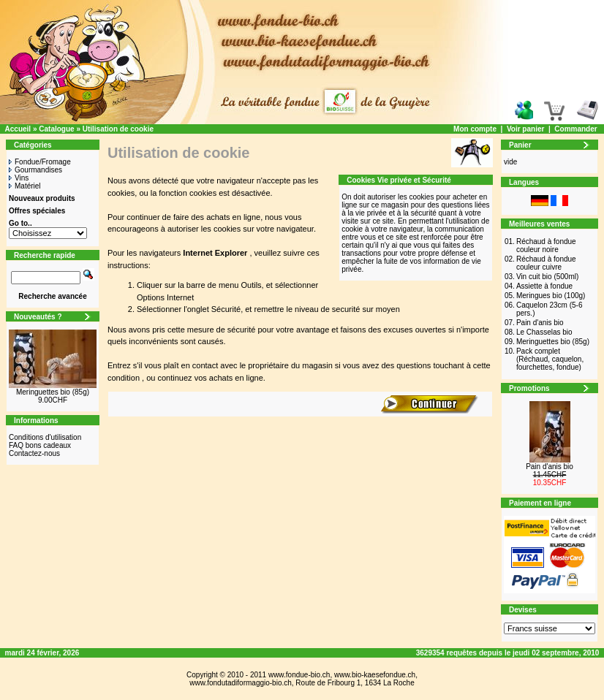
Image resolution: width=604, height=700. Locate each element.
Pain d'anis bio (540, 323)
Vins (19, 178)
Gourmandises (35, 170)
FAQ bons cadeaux (40, 445)
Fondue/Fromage (40, 162)
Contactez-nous (34, 453)
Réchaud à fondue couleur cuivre (546, 263)
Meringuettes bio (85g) (53, 392)
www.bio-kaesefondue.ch (375, 675)
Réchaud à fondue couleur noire (546, 246)
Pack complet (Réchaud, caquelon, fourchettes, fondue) (550, 359)
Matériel (25, 186)
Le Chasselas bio (544, 332)
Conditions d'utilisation (45, 437)
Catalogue (56, 129)
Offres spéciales (37, 211)
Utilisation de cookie (118, 129)
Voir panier (526, 129)
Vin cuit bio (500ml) (547, 277)
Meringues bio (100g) (551, 296)
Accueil (18, 129)
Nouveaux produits (42, 198)
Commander (575, 129)
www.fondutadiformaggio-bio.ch (241, 683)
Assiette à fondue (544, 286)
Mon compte (475, 129)
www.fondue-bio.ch (299, 675)
